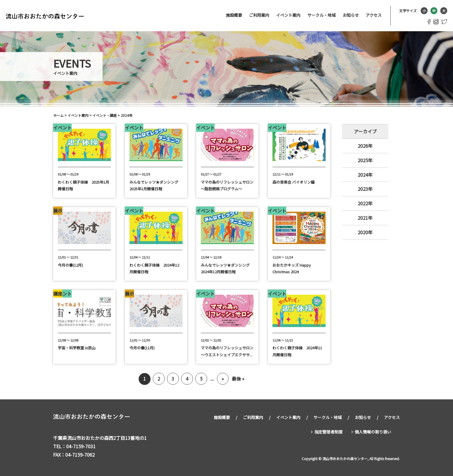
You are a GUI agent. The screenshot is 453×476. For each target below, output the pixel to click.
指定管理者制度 (328, 431)
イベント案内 (288, 15)
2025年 (365, 160)
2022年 (365, 203)
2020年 (365, 232)
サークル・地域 (322, 15)
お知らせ (351, 15)
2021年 (365, 218)
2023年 (365, 189)
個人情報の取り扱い (373, 431)
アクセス (374, 15)
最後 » (238, 379)
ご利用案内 (259, 15)
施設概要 (234, 15)
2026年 (365, 146)
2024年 (365, 175)
